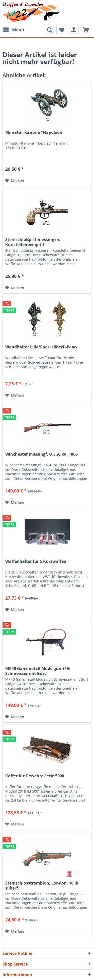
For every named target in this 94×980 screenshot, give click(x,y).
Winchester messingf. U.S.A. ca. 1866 (41, 454)
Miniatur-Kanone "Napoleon (34, 132)
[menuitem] (13, 30)
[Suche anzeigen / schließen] (49, 30)
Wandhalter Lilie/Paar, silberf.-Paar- (41, 347)
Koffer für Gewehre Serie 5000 (35, 776)
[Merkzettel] (61, 30)
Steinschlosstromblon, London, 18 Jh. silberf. (42, 886)
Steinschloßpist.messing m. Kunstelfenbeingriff (33, 242)
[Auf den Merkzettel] (15, 181)
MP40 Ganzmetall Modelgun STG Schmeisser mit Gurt (38, 671)
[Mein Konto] (74, 30)
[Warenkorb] (86, 30)
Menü (14, 29)
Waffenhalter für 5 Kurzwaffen (36, 561)
